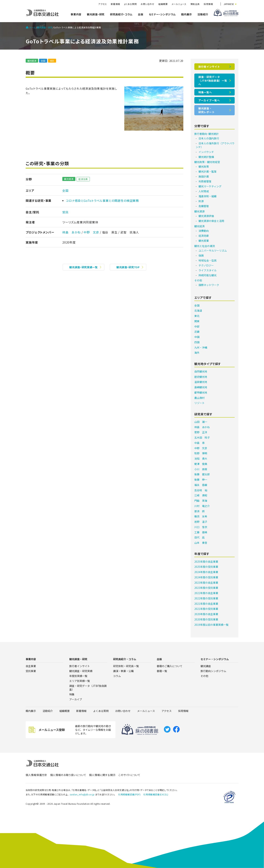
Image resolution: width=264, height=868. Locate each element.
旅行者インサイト (209, 67)
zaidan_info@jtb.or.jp (82, 794)
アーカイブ (76, 699)
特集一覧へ (205, 92)
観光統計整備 (206, 157)
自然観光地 (201, 371)
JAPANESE (229, 4)
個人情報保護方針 (36, 775)
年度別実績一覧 (78, 676)
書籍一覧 (162, 671)
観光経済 (32, 61)
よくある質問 (130, 4)
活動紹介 (203, 14)
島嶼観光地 (201, 387)
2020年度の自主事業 (206, 614)
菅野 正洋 (201, 432)
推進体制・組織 (208, 196)
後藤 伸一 (201, 480)
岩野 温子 (201, 522)
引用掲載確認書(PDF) (129, 794)
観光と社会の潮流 (205, 246)
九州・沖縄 (201, 347)
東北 (197, 316)
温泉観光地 (201, 382)
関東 (197, 321)
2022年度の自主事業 (206, 593)
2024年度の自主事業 (206, 572)
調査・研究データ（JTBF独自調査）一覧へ (213, 81)
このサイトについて (129, 775)
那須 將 (199, 511)
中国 (197, 337)
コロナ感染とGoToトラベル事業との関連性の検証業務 (102, 201)
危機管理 (204, 206)
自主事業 (31, 666)
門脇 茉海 (201, 501)
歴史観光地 (201, 377)
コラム (117, 676)
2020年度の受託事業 (206, 619)
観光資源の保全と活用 (211, 221)
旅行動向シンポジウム (213, 671)
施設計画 (204, 176)
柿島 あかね (71, 232)
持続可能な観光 (208, 275)
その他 (198, 280)
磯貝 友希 (201, 516)
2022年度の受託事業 (206, 598)
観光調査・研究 (96, 14)
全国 (43, 61)
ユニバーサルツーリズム (213, 250)
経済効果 (83, 179)
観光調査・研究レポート (206, 110)
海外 (197, 353)
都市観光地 (201, 392)
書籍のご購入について (170, 666)
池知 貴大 (201, 459)
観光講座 (206, 666)
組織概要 (163, 4)
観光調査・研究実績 (81, 671)
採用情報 (208, 4)
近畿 (197, 332)
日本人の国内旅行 (209, 138)
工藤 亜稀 (201, 532)
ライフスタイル (208, 270)
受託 (52, 61)
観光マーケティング (210, 186)
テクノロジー (206, 265)
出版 (141, 14)
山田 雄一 (201, 422)
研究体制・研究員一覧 (126, 666)
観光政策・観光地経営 (207, 162)
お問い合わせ (147, 4)
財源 (201, 201)
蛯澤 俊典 (201, 464)
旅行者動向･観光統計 (207, 134)
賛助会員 (195, 4)
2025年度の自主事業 (206, 562)
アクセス (102, 4)
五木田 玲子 (202, 437)
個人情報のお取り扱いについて (68, 775)
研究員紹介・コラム (121, 14)
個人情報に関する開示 (102, 775)
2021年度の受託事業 (206, 609)
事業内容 (76, 14)
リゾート (199, 403)
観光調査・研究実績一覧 (84, 267)
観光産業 (204, 241)
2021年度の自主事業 (206, 604)
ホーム (31, 27)
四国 (197, 342)
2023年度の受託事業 (206, 588)
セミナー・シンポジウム (162, 14)
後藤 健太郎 (202, 474)
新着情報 (115, 4)
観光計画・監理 (208, 171)
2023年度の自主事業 (206, 583)
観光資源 (199, 211)
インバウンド (206, 152)
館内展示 (187, 14)
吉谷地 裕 (201, 490)
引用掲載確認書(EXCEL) (156, 794)
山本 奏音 (201, 543)
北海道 (198, 310)
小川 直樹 (201, 469)
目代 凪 (199, 537)
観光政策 (204, 167)
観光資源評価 (206, 216)
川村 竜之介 (202, 506)
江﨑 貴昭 (201, 495)
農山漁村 (199, 398)
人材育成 (204, 191)
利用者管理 (205, 181)
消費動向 (204, 231)
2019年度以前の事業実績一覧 (211, 625)
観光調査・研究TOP (128, 267)
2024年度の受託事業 (206, 577)
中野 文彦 (91, 232)
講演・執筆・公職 (123, 671)
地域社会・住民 (208, 260)
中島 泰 (199, 443)
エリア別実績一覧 (80, 681)
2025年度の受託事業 (206, 567)
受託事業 (31, 671)
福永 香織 (201, 485)
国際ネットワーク (209, 285)
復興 (201, 255)
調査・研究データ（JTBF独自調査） (88, 688)
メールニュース (179, 4)
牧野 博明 (201, 453)
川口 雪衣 (201, 527)
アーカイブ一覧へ (209, 100)
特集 (72, 694)
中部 (197, 326)
